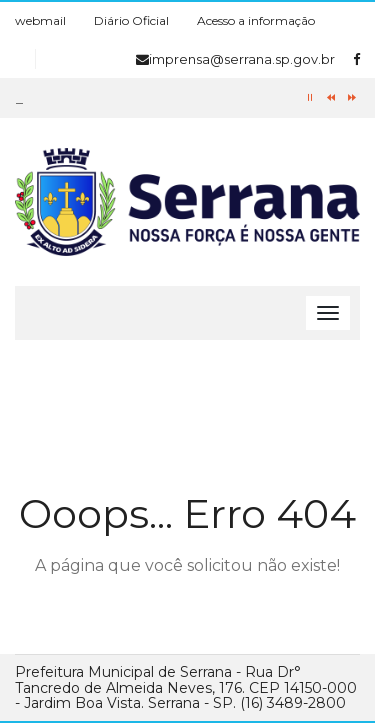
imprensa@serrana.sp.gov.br (235, 59)
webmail (40, 20)
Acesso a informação (256, 20)
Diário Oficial (131, 20)
